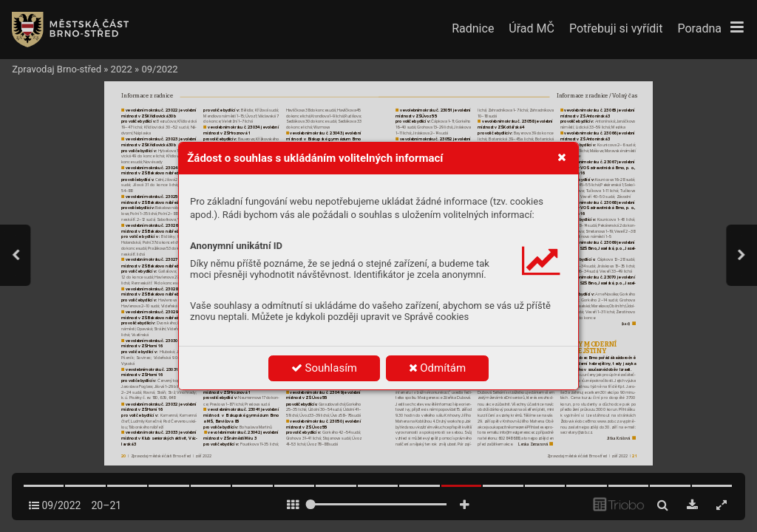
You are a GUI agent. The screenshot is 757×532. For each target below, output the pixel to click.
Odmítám (438, 368)
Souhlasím (324, 368)
